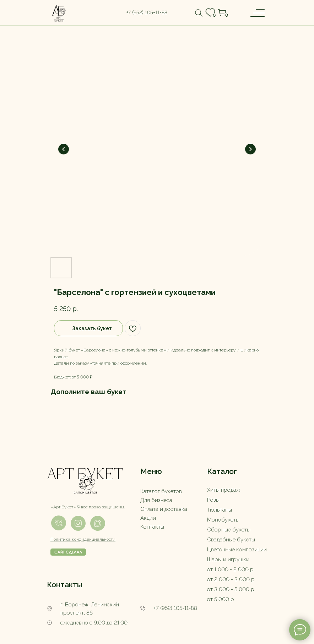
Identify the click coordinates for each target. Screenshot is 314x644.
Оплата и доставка (164, 509)
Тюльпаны (220, 510)
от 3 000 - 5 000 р (231, 589)
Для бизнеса (156, 500)
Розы (213, 500)
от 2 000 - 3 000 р (231, 579)
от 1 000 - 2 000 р (230, 569)
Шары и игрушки (228, 560)
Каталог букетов (161, 491)
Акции (148, 518)
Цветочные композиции (237, 550)
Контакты (152, 527)
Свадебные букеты (231, 540)
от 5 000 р (221, 599)
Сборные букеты (229, 530)
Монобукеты (223, 520)
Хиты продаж (224, 490)
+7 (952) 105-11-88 (175, 608)
